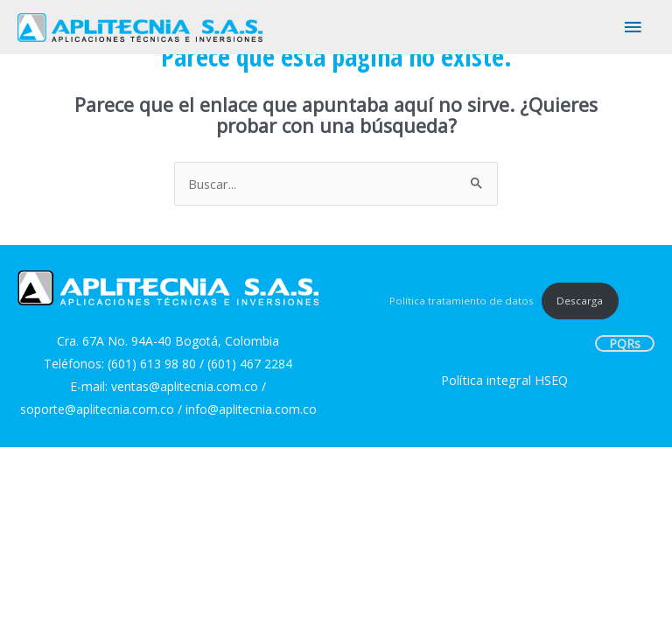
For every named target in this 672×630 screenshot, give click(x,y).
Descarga (580, 301)
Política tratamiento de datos (462, 301)
